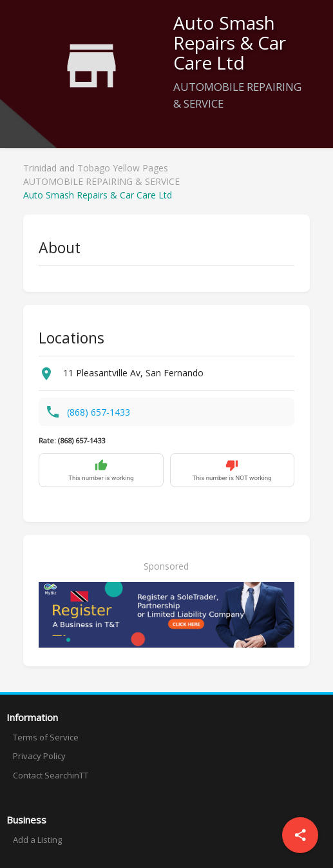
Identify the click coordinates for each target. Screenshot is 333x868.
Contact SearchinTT (51, 775)
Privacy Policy (39, 756)
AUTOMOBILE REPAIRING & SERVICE (101, 181)
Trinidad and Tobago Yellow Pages (96, 168)
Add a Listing (37, 840)
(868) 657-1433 (99, 412)
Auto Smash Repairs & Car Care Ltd (98, 195)
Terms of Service (46, 737)
